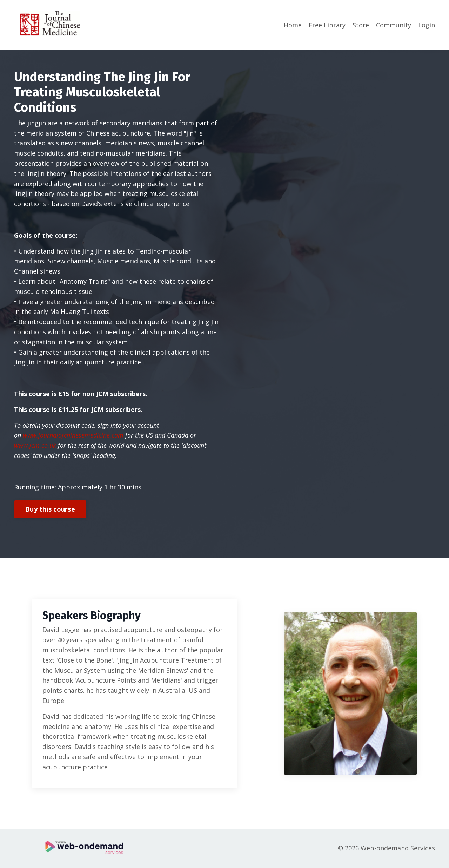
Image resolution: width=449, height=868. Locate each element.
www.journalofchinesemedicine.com (73, 435)
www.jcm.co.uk (35, 445)
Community (394, 25)
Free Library (327, 25)
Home (293, 25)
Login (427, 25)
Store (361, 25)
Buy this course (50, 509)
